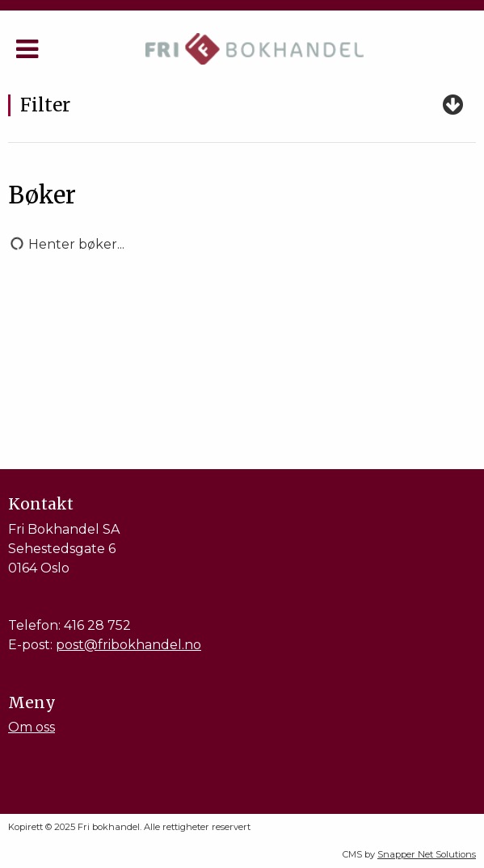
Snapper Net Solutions (427, 854)
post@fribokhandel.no (128, 645)
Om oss (32, 727)
